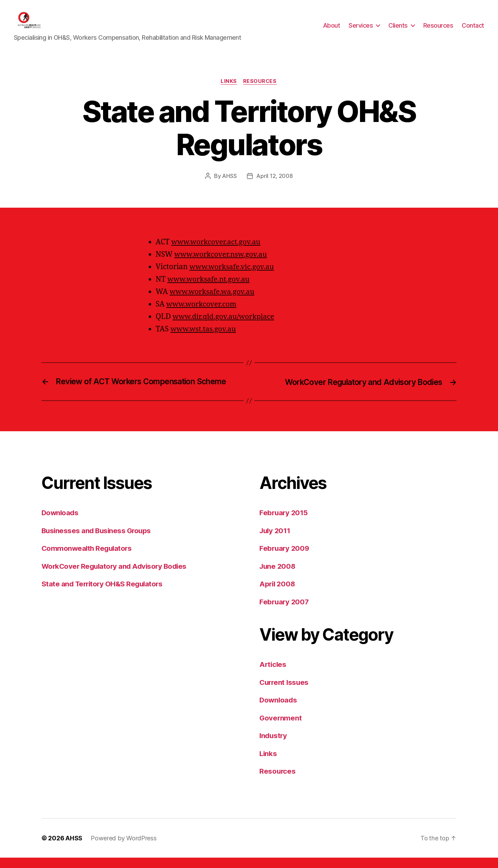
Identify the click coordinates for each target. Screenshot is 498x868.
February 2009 (285, 559)
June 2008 (278, 577)
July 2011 (276, 541)
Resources (438, 31)
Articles (273, 675)
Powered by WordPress (124, 848)
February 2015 (284, 523)
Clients (398, 31)
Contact (473, 31)
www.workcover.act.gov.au (217, 253)
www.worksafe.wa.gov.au (213, 303)
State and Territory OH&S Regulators (104, 595)
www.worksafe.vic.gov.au (233, 278)
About (332, 31)
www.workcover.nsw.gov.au (222, 265)
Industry (274, 746)
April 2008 (278, 595)
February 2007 (285, 612)
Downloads (61, 523)
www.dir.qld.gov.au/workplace (225, 327)
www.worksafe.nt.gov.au (210, 290)
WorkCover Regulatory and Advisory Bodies (116, 577)
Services (361, 31)
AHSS (230, 187)
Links (229, 92)
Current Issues (285, 693)
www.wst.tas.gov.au (204, 340)
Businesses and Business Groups (98, 541)
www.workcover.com (202, 315)
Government (281, 728)
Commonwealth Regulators (88, 559)
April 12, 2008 (274, 187)
